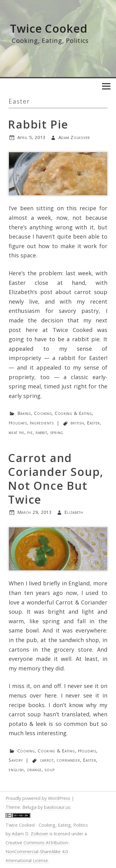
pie (30, 432)
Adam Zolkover (74, 137)
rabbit (41, 432)
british (77, 423)
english (16, 770)
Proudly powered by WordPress (38, 798)
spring (57, 432)
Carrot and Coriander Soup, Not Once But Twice (56, 479)
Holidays (18, 423)
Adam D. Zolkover (30, 834)
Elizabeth (74, 512)
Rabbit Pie (38, 124)
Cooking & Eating (73, 413)
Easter (93, 423)
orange (34, 770)
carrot (47, 760)
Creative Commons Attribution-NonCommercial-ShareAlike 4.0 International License (38, 852)
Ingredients (42, 423)
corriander (68, 760)
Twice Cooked (49, 29)
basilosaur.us (57, 807)
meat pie (17, 432)
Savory (16, 760)
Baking (24, 413)
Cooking (43, 413)
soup (49, 770)
